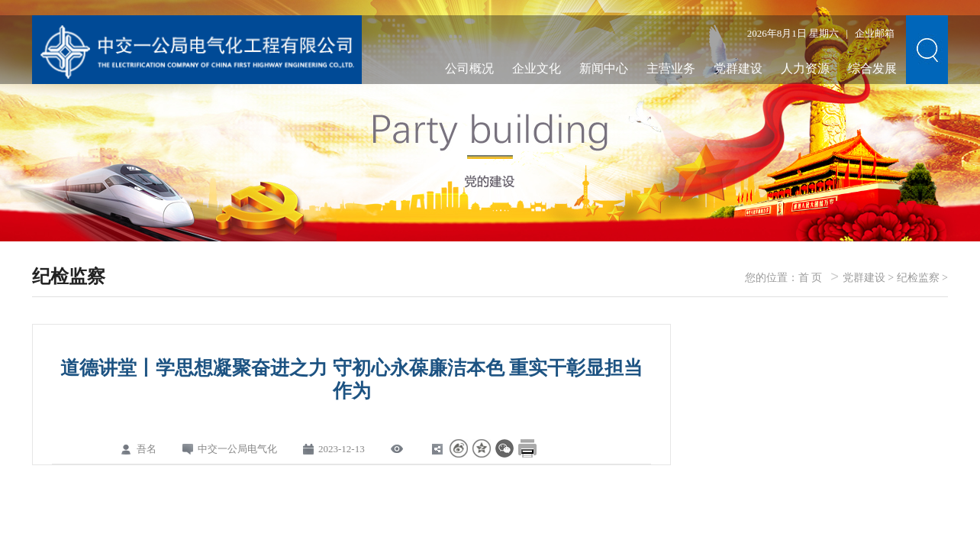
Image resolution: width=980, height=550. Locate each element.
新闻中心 (604, 68)
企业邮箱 (875, 33)
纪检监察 (918, 278)
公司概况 (469, 68)
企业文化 (537, 68)
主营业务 (671, 68)
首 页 (811, 278)
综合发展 (872, 68)
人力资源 (805, 68)
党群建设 (738, 68)
